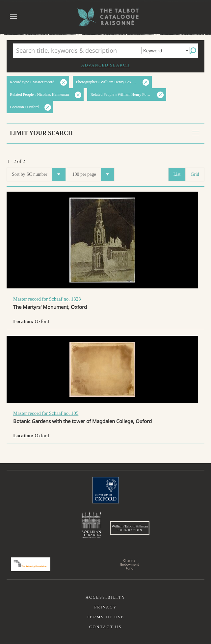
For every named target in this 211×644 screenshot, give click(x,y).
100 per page (93, 174)
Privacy (105, 607)
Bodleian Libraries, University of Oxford (91, 525)
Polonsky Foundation (31, 564)
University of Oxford (106, 490)
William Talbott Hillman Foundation (130, 528)
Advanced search (105, 65)
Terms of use (105, 617)
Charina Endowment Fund (130, 564)
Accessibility (105, 597)
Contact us (105, 627)
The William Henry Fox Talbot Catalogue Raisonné (106, 17)
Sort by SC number (39, 174)
